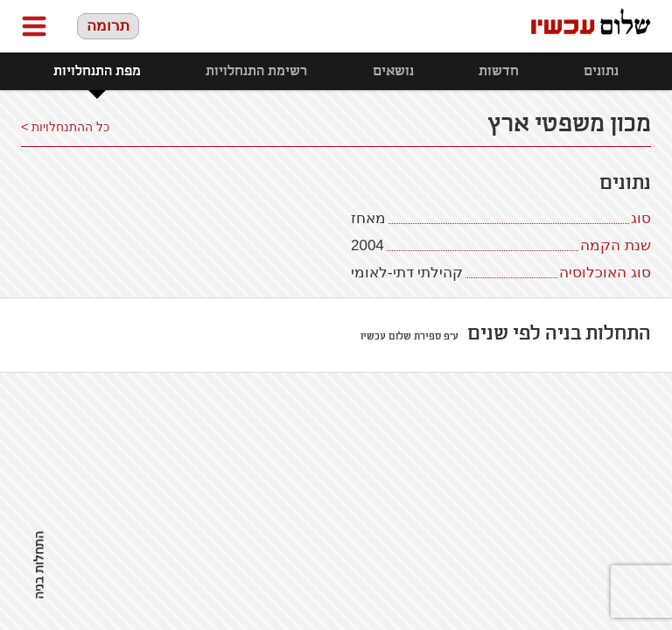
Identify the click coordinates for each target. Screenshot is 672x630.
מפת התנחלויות (97, 71)
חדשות (499, 71)
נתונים (601, 71)
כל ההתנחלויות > (65, 127)
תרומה (108, 26)
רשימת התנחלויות (256, 71)
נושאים (393, 71)
